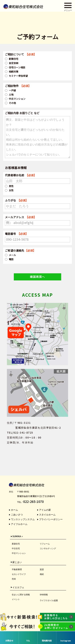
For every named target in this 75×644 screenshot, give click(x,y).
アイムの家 (45, 510)
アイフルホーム (19, 524)
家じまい (17, 562)
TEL (28, 641)
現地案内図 (47, 641)
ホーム (14, 510)
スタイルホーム (47, 515)
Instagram (66, 641)
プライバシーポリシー (51, 519)
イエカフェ (18, 587)
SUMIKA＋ (18, 536)
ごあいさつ (17, 515)
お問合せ (9, 641)
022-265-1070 (34, 502)
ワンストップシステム (23, 519)
